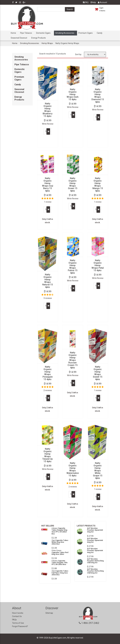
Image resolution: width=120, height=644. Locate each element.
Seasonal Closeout (19, 38)
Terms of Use (18, 623)
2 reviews (48, 390)
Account (102, 2)
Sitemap (49, 613)
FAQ (86, 2)
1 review (48, 202)
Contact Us (17, 616)
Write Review (48, 124)
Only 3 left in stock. (73, 394)
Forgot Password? (20, 626)
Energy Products (39, 38)
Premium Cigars (86, 33)
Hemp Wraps (47, 43)
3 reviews (48, 298)
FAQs (14, 620)
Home (13, 33)
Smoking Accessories (65, 33)
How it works (18, 613)
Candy (100, 33)
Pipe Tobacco (26, 33)
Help (93, 2)
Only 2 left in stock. (47, 221)
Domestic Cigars (43, 33)
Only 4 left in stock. (47, 488)
